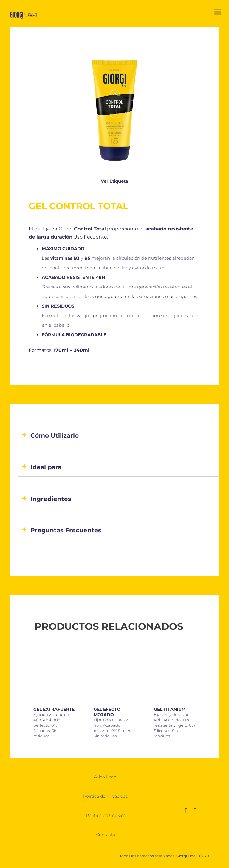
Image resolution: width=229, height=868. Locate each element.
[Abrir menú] (218, 13)
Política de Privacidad (106, 796)
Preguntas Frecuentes (66, 530)
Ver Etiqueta (114, 181)
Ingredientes (51, 499)
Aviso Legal (106, 777)
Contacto (106, 835)
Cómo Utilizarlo (55, 435)
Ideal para (46, 467)
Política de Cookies (106, 815)
